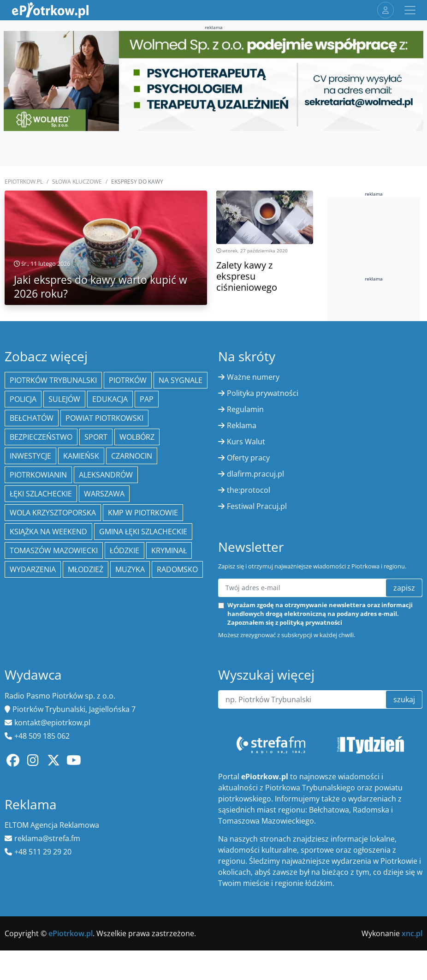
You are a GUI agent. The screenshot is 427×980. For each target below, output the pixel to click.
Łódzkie (125, 550)
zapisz (404, 588)
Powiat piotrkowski (104, 418)
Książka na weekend (48, 532)
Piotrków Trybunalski (53, 380)
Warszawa (104, 494)
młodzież (86, 569)
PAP (147, 399)
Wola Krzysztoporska (53, 513)
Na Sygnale (181, 380)
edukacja (110, 399)
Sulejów (64, 399)
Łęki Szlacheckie (41, 494)
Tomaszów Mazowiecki (54, 550)
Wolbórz (137, 437)
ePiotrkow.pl (24, 182)
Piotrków (128, 380)
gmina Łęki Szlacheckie (143, 532)
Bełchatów (32, 418)
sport (96, 437)
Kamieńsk (81, 456)
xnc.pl (412, 933)
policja (23, 399)
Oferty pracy (248, 458)
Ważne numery (253, 377)
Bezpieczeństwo (41, 437)
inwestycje (30, 456)
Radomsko (177, 569)
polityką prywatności (311, 622)
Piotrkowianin (38, 475)
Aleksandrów (106, 475)
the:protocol (249, 490)
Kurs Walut (246, 442)
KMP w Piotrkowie (143, 513)
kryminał (169, 550)
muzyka (130, 569)
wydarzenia (33, 569)
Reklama (242, 425)
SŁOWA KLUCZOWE (77, 182)
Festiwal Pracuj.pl (257, 506)
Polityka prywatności (263, 393)
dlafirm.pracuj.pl (255, 474)
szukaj (404, 699)
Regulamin (245, 409)
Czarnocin (132, 456)
